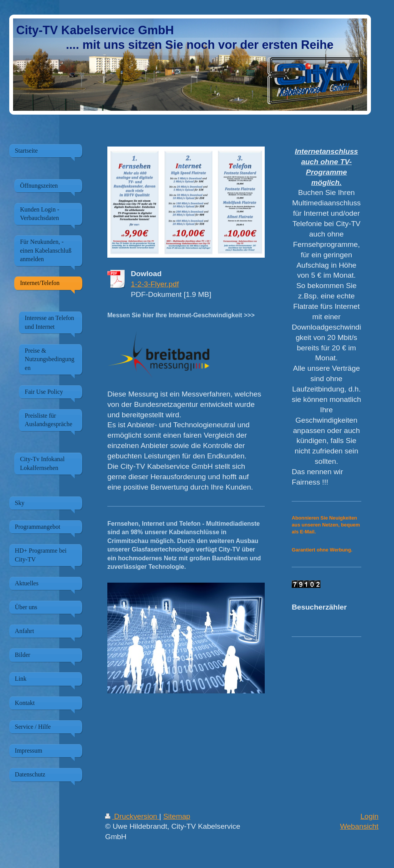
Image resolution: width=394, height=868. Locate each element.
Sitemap (177, 816)
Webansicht (359, 826)
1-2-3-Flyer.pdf (155, 284)
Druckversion (132, 816)
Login (370, 816)
